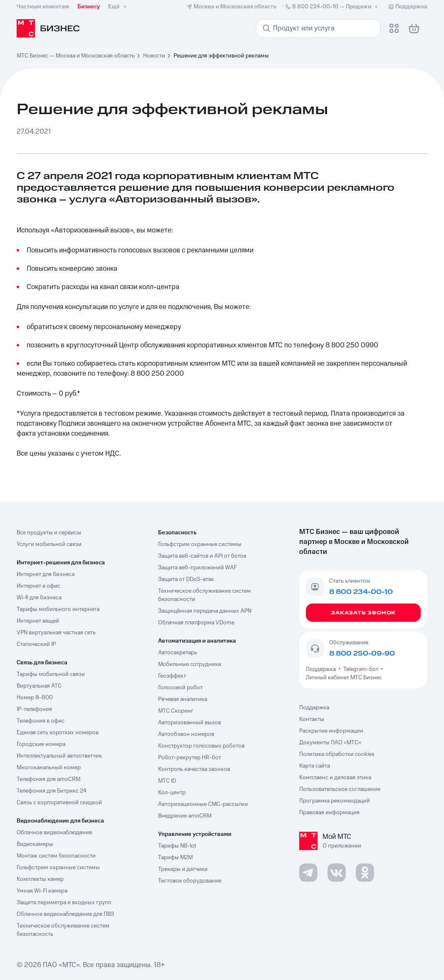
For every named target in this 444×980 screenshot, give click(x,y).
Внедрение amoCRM (185, 816)
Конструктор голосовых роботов (201, 746)
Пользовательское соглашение (340, 789)
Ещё (118, 7)
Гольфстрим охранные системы (58, 868)
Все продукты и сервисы (49, 533)
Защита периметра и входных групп (64, 903)
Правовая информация (329, 813)
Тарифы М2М (175, 858)
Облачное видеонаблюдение (54, 833)
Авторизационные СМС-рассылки (203, 804)
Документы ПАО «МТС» (330, 743)
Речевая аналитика (183, 699)
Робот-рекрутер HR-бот (190, 758)
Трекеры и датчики (183, 869)
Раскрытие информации (331, 731)
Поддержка (322, 669)
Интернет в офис (38, 586)
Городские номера (41, 744)
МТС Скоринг (176, 711)
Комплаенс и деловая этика (335, 778)
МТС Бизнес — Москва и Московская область (76, 56)
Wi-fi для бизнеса (39, 598)
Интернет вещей (38, 621)
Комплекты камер (40, 879)
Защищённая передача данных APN (205, 611)
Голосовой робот (180, 688)
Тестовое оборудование (190, 881)
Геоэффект (172, 676)
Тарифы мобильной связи (51, 674)
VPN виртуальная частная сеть (56, 633)
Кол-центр (172, 793)
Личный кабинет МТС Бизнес (344, 678)
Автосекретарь (178, 653)
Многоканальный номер (49, 768)
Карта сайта (315, 766)
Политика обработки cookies (337, 754)
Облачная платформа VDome (196, 623)
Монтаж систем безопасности (56, 856)
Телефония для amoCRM (48, 779)
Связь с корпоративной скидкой (59, 803)
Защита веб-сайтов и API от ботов (202, 556)
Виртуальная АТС (39, 686)
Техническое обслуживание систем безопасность (63, 930)
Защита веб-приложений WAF (197, 568)
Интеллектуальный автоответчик (59, 756)
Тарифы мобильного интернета (58, 609)
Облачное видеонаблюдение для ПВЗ (65, 914)
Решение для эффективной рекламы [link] (221, 56)
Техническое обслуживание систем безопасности (205, 595)
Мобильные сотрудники (190, 664)
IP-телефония (34, 709)
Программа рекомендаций (335, 801)
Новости (154, 56)
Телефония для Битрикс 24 (52, 791)
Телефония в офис (41, 721)
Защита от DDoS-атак (186, 579)
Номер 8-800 (35, 698)
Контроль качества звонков (194, 769)
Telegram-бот (361, 669)
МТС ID (167, 781)
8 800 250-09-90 (362, 653)
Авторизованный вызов (190, 723)
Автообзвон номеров (186, 734)
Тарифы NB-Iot (177, 846)
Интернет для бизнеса (46, 574)
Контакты (312, 719)
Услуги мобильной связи (49, 544)
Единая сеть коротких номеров (58, 733)
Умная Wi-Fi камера (42, 891)
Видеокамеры (35, 844)
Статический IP (36, 644)
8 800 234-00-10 (332, 7)
